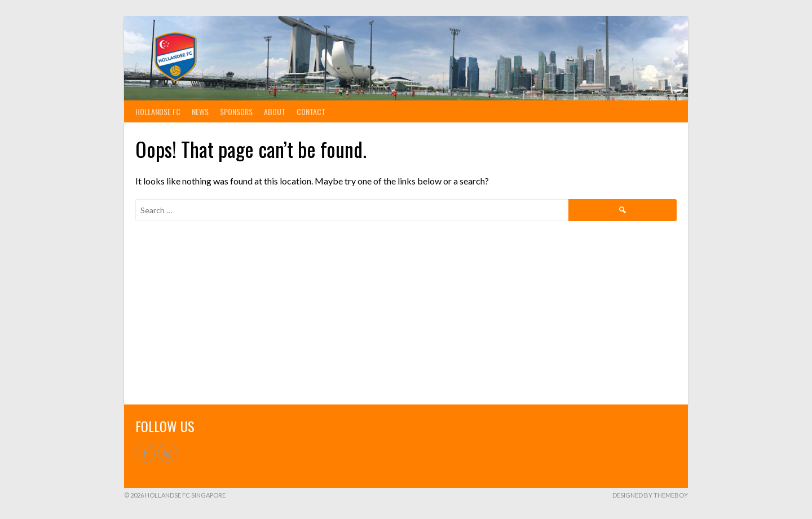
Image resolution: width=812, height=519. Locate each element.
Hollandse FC (158, 111)
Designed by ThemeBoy (650, 495)
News (200, 111)
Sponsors (236, 111)
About (275, 111)
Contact (311, 111)
